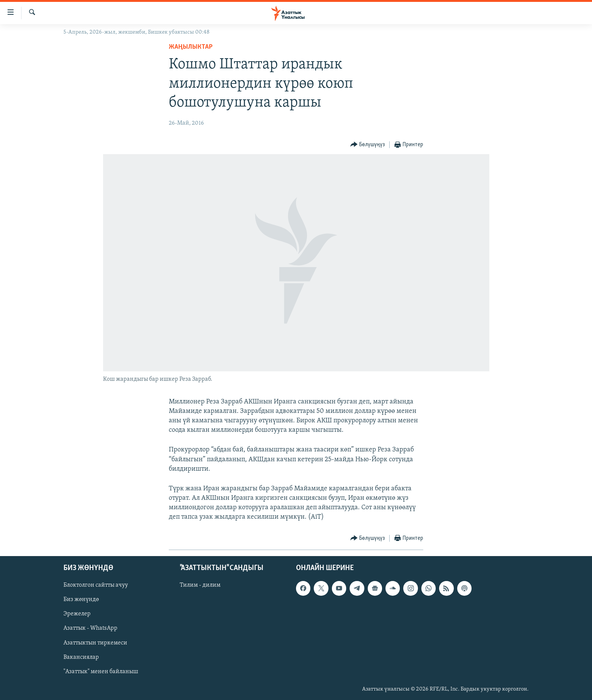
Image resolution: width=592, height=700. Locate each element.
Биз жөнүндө (81, 600)
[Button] (368, 145)
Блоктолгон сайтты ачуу (96, 585)
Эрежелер (77, 614)
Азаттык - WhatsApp (90, 628)
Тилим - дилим (200, 585)
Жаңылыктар (191, 47)
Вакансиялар (81, 657)
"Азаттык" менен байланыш (101, 671)
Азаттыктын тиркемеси (95, 643)
